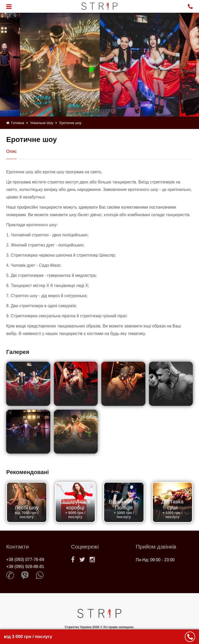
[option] (140, 65)
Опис (11, 151)
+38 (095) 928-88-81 (25, 567)
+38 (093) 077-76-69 (25, 560)
